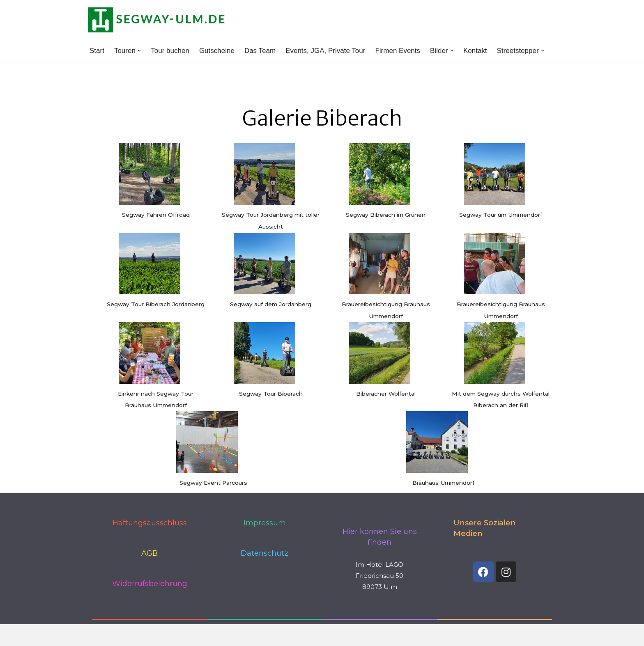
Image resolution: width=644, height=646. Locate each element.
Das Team (260, 51)
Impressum (265, 523)
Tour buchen (170, 51)
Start (97, 51)
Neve (96, 635)
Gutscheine (217, 51)
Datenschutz (264, 553)
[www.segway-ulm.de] (157, 20)
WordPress (176, 635)
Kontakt (475, 51)
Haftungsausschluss (150, 523)
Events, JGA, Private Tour (325, 51)
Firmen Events (398, 51)
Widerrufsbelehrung (150, 584)
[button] (139, 51)
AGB (149, 553)
